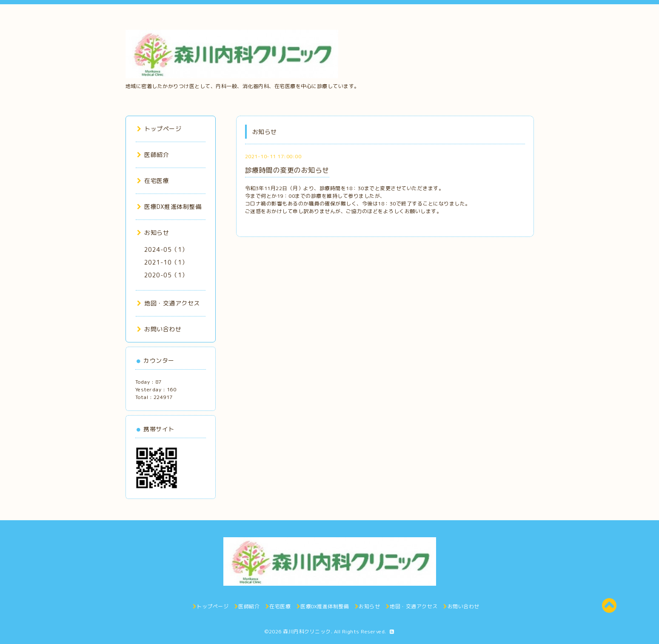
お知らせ (153, 232)
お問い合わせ (159, 329)
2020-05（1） (166, 275)
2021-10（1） (166, 262)
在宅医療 (153, 181)
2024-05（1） (166, 249)
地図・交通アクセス (168, 303)
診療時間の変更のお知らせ (287, 170)
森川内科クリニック (307, 631)
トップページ (159, 129)
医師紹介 (153, 155)
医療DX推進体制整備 (169, 207)
